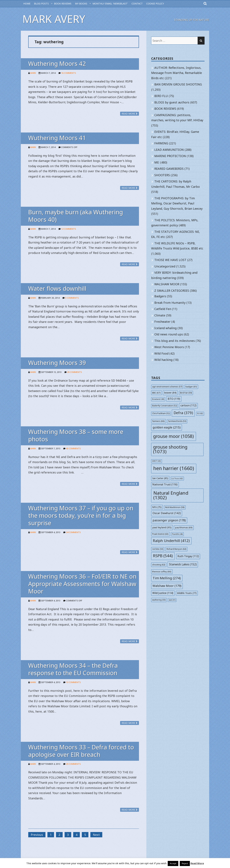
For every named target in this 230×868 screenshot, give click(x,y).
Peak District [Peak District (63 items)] (160, 534)
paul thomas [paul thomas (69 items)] (184, 527)
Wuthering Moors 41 (57, 138)
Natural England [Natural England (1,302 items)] (171, 495)
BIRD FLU (161, 96)
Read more (130, 114)
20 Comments (75, 372)
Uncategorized (165, 266)
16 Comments (69, 73)
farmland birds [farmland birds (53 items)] (177, 421)
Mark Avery (54, 19)
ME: (157, 162)
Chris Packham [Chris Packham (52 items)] (161, 413)
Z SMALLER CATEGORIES (172, 291)
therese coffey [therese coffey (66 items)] (162, 572)
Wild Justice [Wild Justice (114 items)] (163, 593)
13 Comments (73, 682)
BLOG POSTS (41, 4)
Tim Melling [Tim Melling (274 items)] (167, 578)
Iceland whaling (165, 328)
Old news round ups (169, 334)
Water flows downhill (57, 288)
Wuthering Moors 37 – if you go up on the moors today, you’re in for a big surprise (81, 516)
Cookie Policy (155, 4)
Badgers (160, 296)
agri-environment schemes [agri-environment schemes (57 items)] (167, 387)
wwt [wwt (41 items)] (172, 600)
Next (96, 835)
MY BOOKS (81, 4)
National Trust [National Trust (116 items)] (165, 484)
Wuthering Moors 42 (57, 64)
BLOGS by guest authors (172, 102)
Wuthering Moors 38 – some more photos (76, 435)
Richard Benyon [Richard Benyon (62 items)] (176, 549)
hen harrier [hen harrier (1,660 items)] (174, 468)
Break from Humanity (170, 303)
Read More (197, 863)
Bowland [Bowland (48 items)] (158, 399)
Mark (33, 73)
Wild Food (161, 353)
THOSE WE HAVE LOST (170, 260)
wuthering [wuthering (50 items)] (159, 600)
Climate (160, 315)
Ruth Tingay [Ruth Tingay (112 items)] (188, 556)
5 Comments (72, 298)
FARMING (161, 143)
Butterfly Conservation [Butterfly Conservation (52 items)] (165, 406)
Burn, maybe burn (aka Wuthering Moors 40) (76, 216)
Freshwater (162, 322)
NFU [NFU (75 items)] (157, 507)
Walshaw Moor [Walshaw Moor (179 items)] (167, 586)
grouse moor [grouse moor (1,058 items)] (173, 436)
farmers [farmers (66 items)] (158, 421)
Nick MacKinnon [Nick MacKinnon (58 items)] (175, 507)
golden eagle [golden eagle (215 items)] (167, 427)
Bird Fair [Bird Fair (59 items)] (186, 393)
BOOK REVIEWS (63, 4)
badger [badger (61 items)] (191, 387)
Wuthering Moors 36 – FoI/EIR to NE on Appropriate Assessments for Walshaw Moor (82, 584)
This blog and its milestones (175, 341)
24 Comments (73, 532)
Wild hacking (163, 360)
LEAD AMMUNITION (169, 150)
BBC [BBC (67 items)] (156, 393)
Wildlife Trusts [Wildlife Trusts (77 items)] (187, 593)
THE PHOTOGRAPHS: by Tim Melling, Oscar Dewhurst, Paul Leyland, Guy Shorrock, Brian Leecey (177, 203)
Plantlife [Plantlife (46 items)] (177, 534)
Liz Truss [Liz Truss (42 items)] (177, 478)
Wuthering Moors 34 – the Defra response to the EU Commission (73, 669)
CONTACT (137, 4)
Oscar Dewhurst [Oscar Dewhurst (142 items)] (167, 513)
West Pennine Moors (169, 347)
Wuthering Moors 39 (57, 363)
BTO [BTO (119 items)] (174, 399)
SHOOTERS (162, 175)
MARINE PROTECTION (170, 156)
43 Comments (73, 448)
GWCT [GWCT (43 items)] (156, 461)
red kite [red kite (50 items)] (158, 549)
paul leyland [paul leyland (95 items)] (162, 527)
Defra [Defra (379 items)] (183, 413)
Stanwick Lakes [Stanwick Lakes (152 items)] (183, 564)
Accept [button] (173, 863)
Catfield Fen (163, 309)
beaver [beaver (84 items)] (170, 393)
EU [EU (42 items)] (200, 413)
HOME (27, 4)
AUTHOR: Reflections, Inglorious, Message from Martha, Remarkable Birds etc (177, 73)
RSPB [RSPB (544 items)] (163, 556)
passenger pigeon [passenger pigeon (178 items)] (169, 520)
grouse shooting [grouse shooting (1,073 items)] (170, 449)
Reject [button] (185, 863)
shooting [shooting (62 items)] (159, 565)
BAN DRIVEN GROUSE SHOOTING (178, 84)
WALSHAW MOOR (167, 284)
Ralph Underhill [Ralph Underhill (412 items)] (171, 541)
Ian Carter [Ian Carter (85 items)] (160, 478)
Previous (37, 835)
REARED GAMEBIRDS (169, 169)
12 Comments (69, 229)
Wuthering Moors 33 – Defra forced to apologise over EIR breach (81, 751)
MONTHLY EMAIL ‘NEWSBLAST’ (110, 4)
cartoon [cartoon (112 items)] (188, 405)
